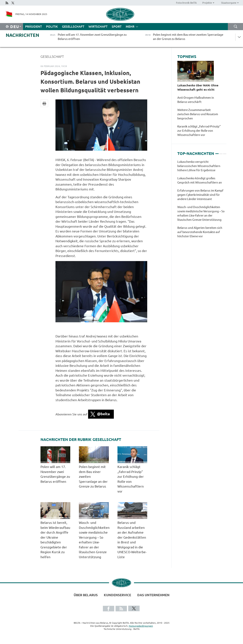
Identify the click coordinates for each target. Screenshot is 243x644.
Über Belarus (86, 595)
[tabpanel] (202, 201)
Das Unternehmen (153, 595)
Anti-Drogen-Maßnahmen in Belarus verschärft (196, 100)
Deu (15, 27)
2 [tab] (221, 152)
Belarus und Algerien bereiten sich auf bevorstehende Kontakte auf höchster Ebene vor (200, 232)
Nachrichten (22, 35)
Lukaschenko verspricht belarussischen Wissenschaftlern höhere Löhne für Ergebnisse (199, 166)
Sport (117, 26)
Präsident (33, 26)
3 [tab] (225, 152)
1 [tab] (217, 152)
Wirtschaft (98, 26)
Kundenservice (117, 595)
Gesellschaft (73, 26)
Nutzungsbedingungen (141, 626)
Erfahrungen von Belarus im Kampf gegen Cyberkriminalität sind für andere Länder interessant (200, 195)
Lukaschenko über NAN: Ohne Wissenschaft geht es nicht (198, 87)
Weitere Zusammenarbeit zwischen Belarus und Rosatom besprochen (198, 114)
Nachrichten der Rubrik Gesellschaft (81, 440)
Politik (52, 26)
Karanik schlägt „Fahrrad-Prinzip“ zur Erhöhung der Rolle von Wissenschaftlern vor (199, 131)
